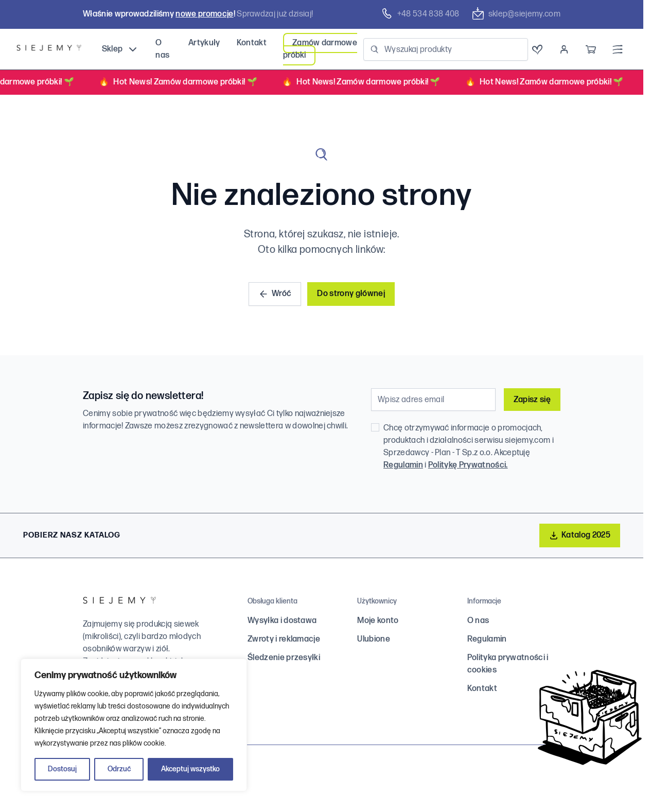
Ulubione (374, 639)
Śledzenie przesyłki (284, 658)
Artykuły (204, 43)
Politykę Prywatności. (468, 465)
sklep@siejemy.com (516, 14)
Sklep (121, 49)
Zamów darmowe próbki (320, 49)
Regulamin (403, 465)
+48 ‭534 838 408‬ (420, 14)
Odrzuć (119, 769)
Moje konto (378, 621)
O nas (478, 621)
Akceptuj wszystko (190, 769)
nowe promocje (204, 14)
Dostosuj (62, 769)
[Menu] (618, 49)
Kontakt (252, 43)
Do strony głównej (351, 294)
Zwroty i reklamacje (284, 639)
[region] (134, 725)
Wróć (275, 294)
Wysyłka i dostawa (282, 621)
